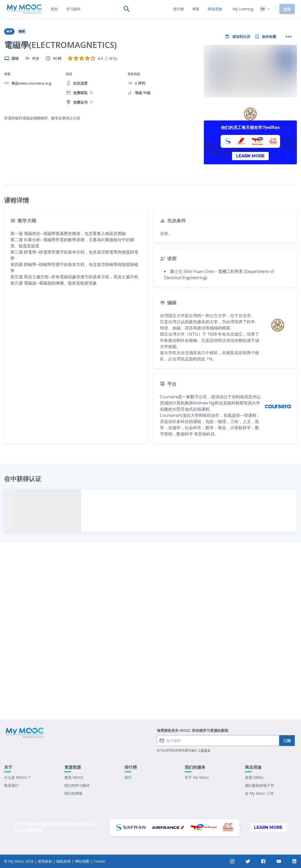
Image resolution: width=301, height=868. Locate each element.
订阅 (287, 741)
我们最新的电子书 (259, 785)
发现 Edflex (254, 777)
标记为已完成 (151, 700)
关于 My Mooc (197, 777)
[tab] (54, 9)
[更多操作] (289, 37)
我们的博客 (73, 793)
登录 (287, 9)
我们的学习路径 (77, 785)
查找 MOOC (74, 777)
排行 (128, 777)
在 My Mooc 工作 (259, 793)
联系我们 (11, 785)
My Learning (243, 9)
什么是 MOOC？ (18, 777)
